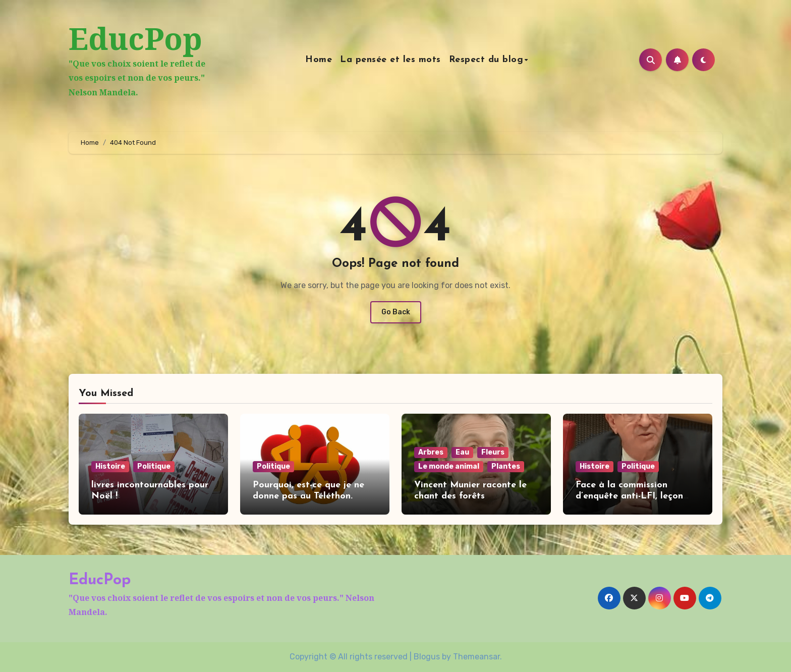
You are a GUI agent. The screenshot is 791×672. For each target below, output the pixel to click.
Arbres (431, 452)
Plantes (506, 466)
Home (319, 60)
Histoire (110, 466)
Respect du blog (486, 60)
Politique (154, 466)
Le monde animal (449, 466)
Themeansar (476, 657)
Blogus (427, 657)
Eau (462, 452)
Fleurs (493, 452)
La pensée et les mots (390, 60)
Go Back (396, 312)
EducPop (135, 38)
